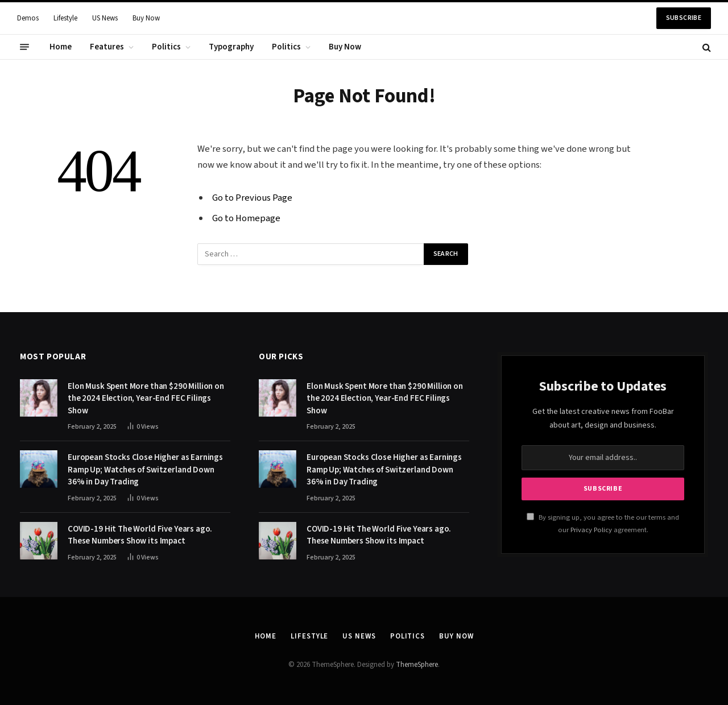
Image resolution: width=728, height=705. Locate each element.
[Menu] (24, 47)
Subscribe (684, 18)
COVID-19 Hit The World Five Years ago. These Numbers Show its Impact (140, 535)
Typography (231, 47)
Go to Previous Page (252, 198)
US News (105, 18)
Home (61, 47)
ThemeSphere (417, 665)
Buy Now (146, 18)
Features (107, 47)
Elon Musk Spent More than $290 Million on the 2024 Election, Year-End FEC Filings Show (146, 399)
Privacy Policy (591, 530)
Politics (166, 47)
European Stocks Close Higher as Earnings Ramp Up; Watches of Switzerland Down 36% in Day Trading (145, 470)
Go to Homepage (246, 218)
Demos (28, 18)
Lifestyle (65, 18)
